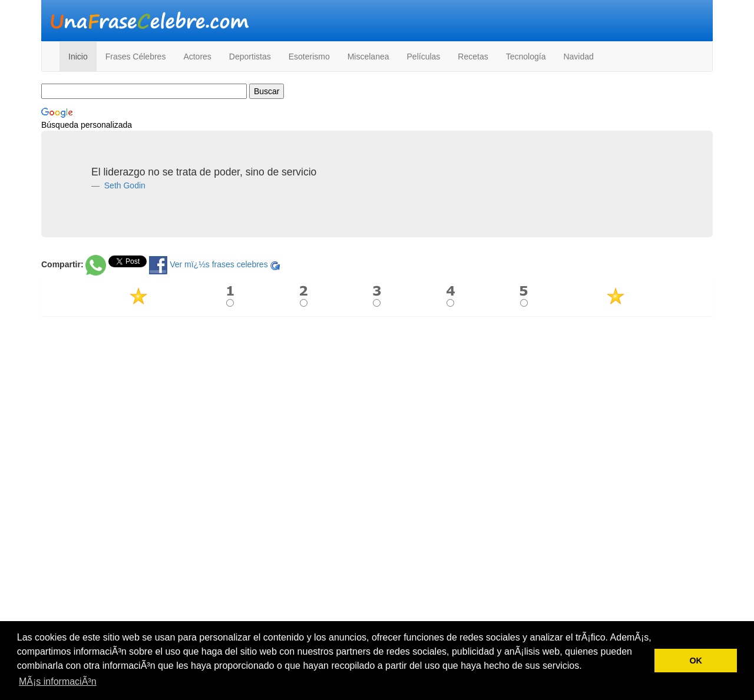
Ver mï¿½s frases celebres (219, 264)
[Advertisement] (377, 410)
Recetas (473, 57)
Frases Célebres (136, 57)
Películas (424, 57)
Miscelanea (368, 57)
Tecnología (526, 57)
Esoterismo (309, 57)
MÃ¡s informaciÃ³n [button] (58, 681)
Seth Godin (124, 185)
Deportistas (250, 57)
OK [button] (696, 661)
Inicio (78, 57)
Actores (197, 57)
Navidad (578, 57)
